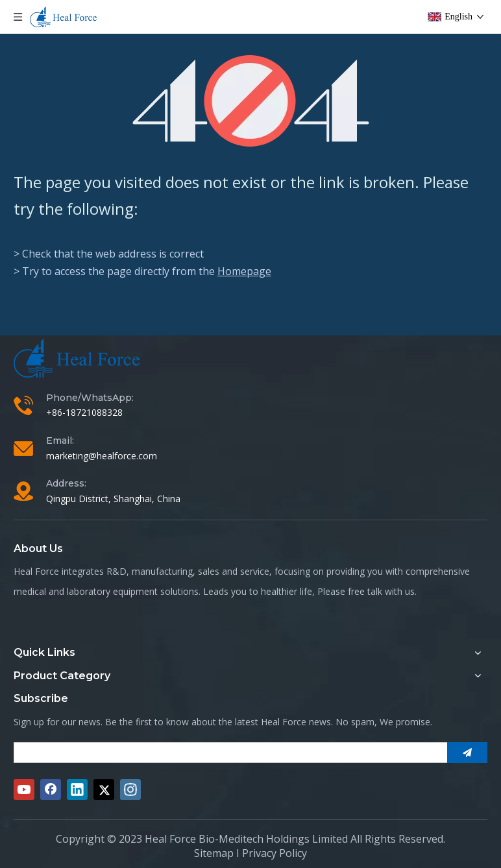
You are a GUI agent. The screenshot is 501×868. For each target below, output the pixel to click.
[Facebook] (51, 790)
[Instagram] (130, 790)
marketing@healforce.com (102, 456)
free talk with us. (382, 591)
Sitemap (214, 853)
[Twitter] (104, 790)
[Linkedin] (77, 790)
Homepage (244, 271)
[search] (227, 753)
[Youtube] (24, 790)
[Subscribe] (467, 753)
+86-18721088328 (84, 412)
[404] (251, 101)
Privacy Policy (275, 853)
